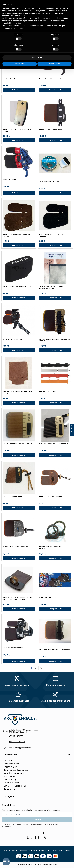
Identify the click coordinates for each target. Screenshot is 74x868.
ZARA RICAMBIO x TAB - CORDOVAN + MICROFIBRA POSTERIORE (53, 288)
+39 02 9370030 (16, 736)
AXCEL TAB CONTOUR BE (48, 597)
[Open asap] (6, 862)
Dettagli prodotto (19, 90)
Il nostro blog (10, 789)
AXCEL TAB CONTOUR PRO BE (13, 648)
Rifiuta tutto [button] (19, 64)
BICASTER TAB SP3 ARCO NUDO (51, 129)
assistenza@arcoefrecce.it (22, 748)
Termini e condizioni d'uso (16, 770)
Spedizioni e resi (11, 764)
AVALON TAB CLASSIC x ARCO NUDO (15, 547)
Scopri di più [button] (37, 58)
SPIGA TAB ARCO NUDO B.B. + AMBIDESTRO (55, 650)
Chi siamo (8, 761)
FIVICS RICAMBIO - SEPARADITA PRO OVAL (17, 287)
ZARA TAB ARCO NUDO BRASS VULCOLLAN (18, 444)
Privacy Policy (10, 776)
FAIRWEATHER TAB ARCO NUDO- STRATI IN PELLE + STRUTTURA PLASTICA (17, 598)
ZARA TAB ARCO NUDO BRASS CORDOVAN (54, 444)
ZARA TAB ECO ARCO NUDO (12, 496)
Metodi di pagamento (14, 773)
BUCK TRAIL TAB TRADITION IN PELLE (52, 496)
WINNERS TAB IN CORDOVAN (12, 339)
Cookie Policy (10, 780)
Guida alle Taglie (12, 783)
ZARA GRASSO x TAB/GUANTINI (51, 182)
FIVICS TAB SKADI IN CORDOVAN (51, 79)
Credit (68, 851)
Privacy (39, 865)
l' (26, 824)
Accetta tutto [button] (54, 64)
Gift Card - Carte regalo (15, 786)
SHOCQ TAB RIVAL (9, 79)
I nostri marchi (11, 767)
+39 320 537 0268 (17, 742)
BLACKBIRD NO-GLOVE (47, 392)
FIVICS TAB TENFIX (9, 180)
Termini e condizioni (50, 865)
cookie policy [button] (20, 16)
